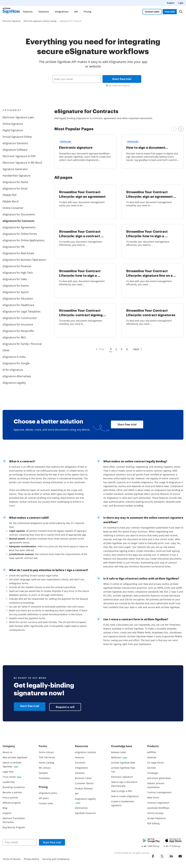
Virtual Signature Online (17, 137)
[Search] (181, 12)
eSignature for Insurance (18, 324)
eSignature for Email (15, 189)
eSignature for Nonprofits (18, 331)
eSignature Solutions (15, 143)
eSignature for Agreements (19, 227)
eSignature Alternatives (17, 376)
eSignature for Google (16, 363)
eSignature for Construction (20, 318)
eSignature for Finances (17, 266)
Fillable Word (11, 201)
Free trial (170, 12)
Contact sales (152, 12)
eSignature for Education (18, 299)
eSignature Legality (14, 383)
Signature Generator (15, 169)
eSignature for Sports (16, 292)
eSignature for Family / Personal (22, 344)
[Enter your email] (77, 79)
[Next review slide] (181, 129)
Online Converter (13, 208)
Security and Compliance (56, 858)
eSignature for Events (16, 286)
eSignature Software (15, 150)
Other (6, 350)
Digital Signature (13, 130)
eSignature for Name (15, 182)
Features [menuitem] (28, 12)
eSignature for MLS (14, 337)
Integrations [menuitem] (62, 12)
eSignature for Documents (19, 214)
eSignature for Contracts (18, 221)
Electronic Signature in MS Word (22, 163)
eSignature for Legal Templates (22, 312)
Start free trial (122, 79)
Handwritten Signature (17, 176)
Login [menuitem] (181, 3)
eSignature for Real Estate (18, 253)
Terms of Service (12, 858)
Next (136, 349)
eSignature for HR (13, 247)
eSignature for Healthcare (18, 305)
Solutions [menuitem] (44, 12)
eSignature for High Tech (18, 273)
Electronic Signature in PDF (19, 156)
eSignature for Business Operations (23, 260)
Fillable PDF (10, 195)
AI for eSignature (13, 370)
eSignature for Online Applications (23, 240)
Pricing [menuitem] (87, 12)
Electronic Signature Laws (18, 117)
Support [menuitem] (171, 3)
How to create (125, 795)
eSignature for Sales (15, 279)
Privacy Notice (31, 858)
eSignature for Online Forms (20, 234)
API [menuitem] (76, 12)
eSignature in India (14, 357)
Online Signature (13, 124)
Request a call (65, 706)
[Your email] (19, 841)
